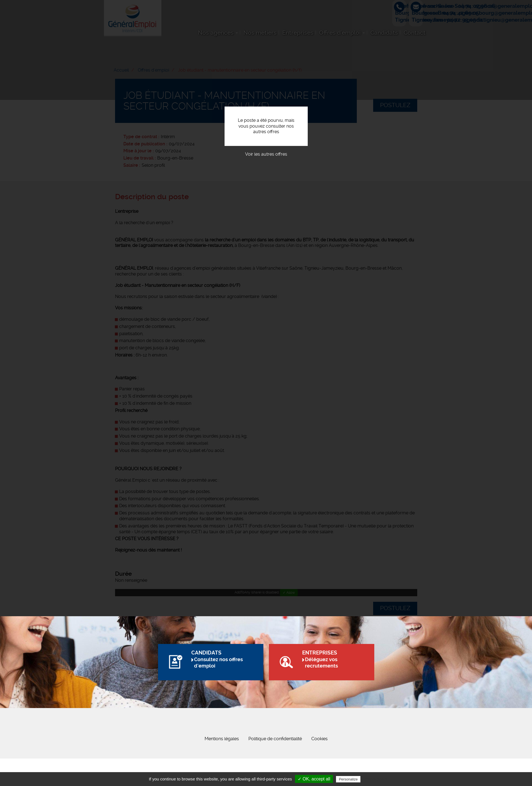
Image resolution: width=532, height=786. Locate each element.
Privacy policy (375, 779)
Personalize (348, 779)
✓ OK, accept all (314, 779)
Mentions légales (222, 766)
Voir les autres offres (266, 154)
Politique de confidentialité (275, 766)
